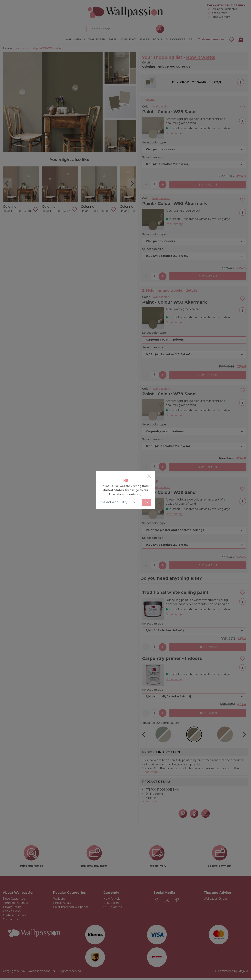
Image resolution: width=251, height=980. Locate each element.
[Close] (149, 476)
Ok (146, 502)
